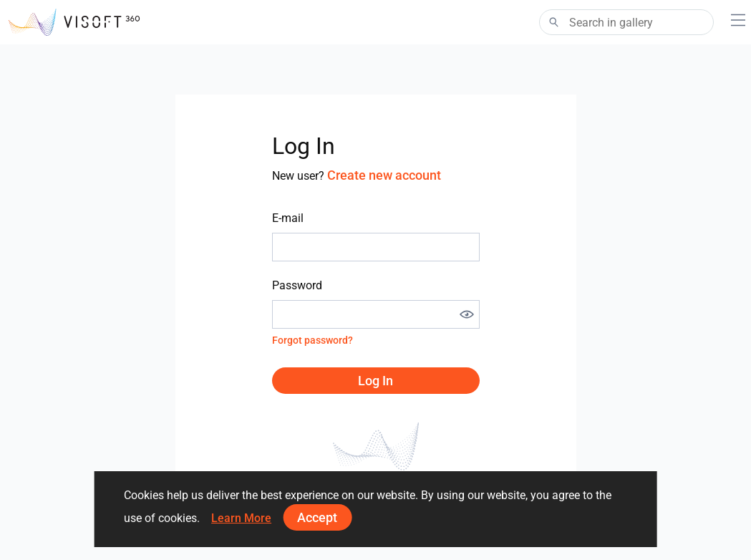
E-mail (288, 218)
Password (297, 285)
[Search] (626, 22)
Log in (375, 381)
